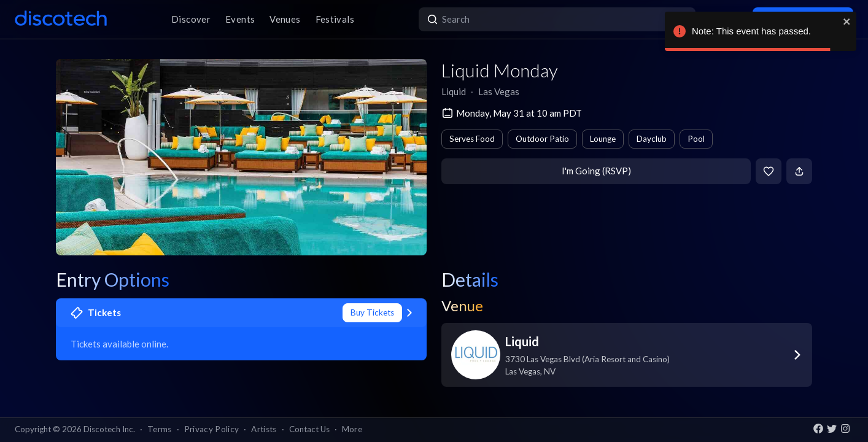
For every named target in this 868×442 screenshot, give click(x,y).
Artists (264, 429)
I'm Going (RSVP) (596, 171)
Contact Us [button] (309, 429)
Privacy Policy (212, 429)
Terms (160, 429)
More (352, 429)
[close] (847, 21)
